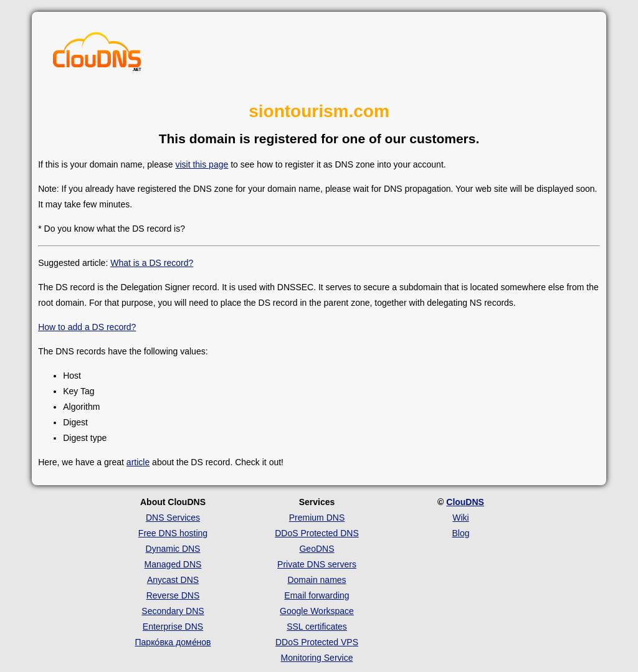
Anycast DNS (173, 580)
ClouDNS (465, 502)
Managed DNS (173, 564)
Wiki (460, 518)
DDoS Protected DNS (317, 533)
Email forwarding (317, 595)
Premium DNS (317, 518)
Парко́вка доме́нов (173, 642)
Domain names (317, 580)
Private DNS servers (317, 564)
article (138, 462)
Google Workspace (317, 611)
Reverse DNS (173, 595)
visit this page (202, 164)
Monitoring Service (317, 658)
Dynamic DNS (173, 549)
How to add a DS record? (87, 327)
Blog (460, 533)
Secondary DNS (173, 611)
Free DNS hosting (173, 533)
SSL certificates (317, 627)
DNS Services (173, 518)
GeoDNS (317, 549)
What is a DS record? (152, 263)
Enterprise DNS (173, 627)
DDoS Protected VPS (317, 642)
